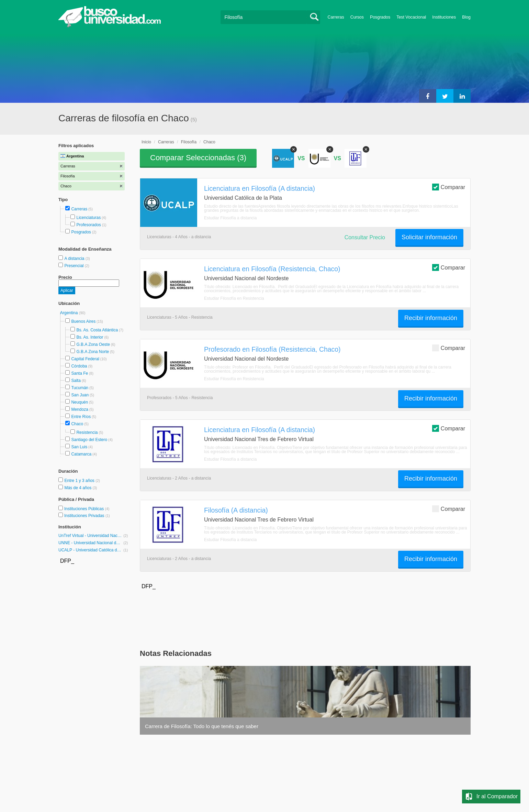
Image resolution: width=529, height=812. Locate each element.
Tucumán (80, 388)
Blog (466, 17)
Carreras (336, 17)
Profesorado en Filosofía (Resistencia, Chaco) (272, 349)
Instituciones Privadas (87, 516)
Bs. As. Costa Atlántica (97, 330)
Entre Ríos (81, 417)
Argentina (70, 313)
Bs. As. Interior (90, 337)
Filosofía (189, 142)
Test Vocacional (411, 17)
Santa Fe (80, 373)
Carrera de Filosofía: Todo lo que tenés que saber (202, 726)
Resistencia (87, 432)
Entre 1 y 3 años (80, 481)
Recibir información (431, 318)
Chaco (77, 424)
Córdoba (79, 366)
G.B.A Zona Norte (93, 352)
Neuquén (80, 402)
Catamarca (81, 454)
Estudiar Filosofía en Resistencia (234, 298)
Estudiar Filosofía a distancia (230, 218)
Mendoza (80, 409)
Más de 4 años (78, 488)
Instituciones (444, 17)
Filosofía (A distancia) (236, 510)
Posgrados (380, 17)
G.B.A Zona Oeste (93, 344)
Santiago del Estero (89, 440)
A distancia (75, 259)
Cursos (357, 17)
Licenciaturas (88, 218)
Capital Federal (85, 359)
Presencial (74, 266)
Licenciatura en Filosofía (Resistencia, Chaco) (272, 269)
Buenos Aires (83, 321)
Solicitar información (429, 237)
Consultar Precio (365, 237)
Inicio (146, 142)
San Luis (79, 447)
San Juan (80, 395)
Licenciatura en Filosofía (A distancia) (260, 188)
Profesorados (88, 225)
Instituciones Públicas (87, 509)
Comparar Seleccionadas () (198, 158)
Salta (76, 381)
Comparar (449, 187)
